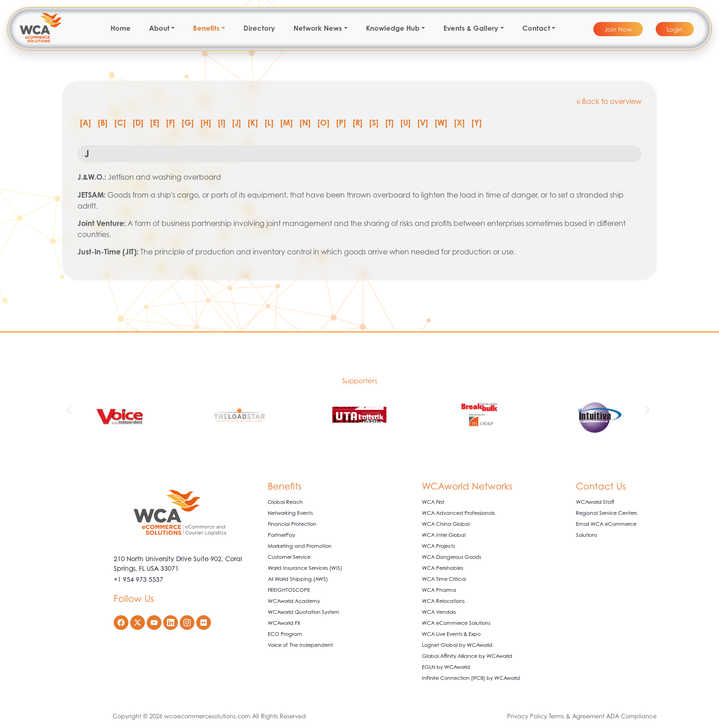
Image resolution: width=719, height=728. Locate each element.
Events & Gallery (471, 28)
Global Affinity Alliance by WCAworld (467, 656)
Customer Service (289, 557)
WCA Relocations (443, 601)
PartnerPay (282, 535)
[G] (188, 123)
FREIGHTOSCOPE (289, 590)
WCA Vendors (439, 612)
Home (121, 28)
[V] (423, 123)
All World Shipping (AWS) (298, 579)
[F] (171, 123)
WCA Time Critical (444, 579)
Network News (318, 28)
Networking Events (290, 513)
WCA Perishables (442, 568)
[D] (138, 123)
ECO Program (285, 634)
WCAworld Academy (294, 601)
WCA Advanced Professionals (458, 513)
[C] (120, 123)
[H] (206, 123)
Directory (259, 28)
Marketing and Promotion (300, 546)
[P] (341, 123)
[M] (287, 123)
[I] (222, 123)
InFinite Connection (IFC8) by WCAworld (471, 678)
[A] (86, 123)
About (159, 28)
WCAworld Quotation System (304, 612)
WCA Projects (438, 546)
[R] (358, 123)
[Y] (477, 123)
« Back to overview (609, 101)
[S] (374, 123)
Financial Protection (292, 524)
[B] (103, 123)
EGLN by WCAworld (446, 667)
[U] (406, 123)
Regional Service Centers (606, 513)
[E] (155, 123)
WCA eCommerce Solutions (456, 623)
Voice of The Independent (300, 645)
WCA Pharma (439, 590)
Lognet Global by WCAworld (457, 645)
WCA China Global (446, 524)
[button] (71, 410)
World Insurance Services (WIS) (305, 568)
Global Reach (285, 502)
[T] (390, 123)
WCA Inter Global (444, 535)
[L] (269, 123)
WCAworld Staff (595, 502)
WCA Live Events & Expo (451, 634)
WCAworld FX (284, 623)
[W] (441, 123)
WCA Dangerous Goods (451, 557)
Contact (536, 28)
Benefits (206, 28)
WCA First (433, 502)
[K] (253, 123)
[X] (459, 123)
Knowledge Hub (393, 28)
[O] (324, 123)
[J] (237, 123)
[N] (305, 123)
